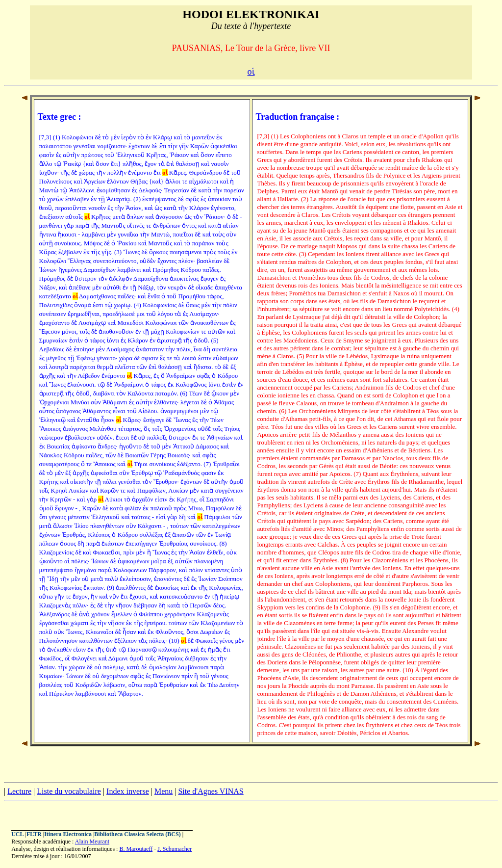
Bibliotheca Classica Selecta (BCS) (137, 834)
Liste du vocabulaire (69, 791)
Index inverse (128, 791)
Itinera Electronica (68, 834)
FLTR (34, 834)
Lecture (19, 791)
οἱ (251, 72)
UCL (17, 834)
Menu (163, 791)
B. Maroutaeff (136, 849)
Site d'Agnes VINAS (211, 791)
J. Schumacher (175, 849)
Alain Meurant (92, 842)
